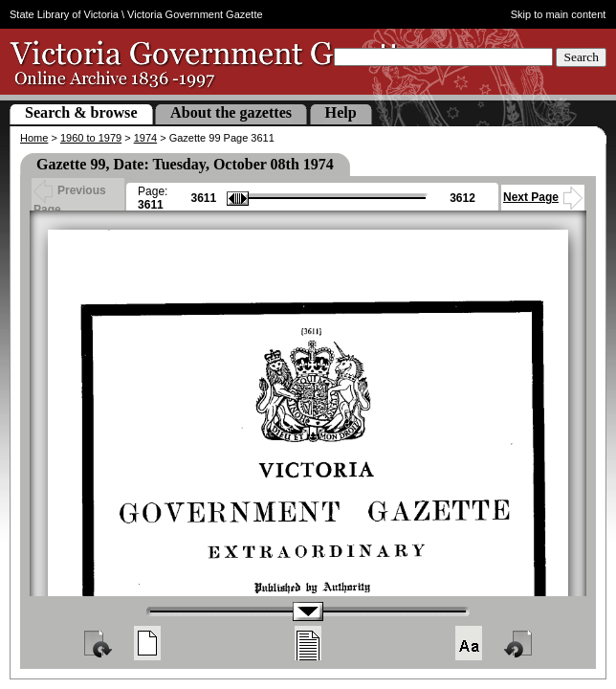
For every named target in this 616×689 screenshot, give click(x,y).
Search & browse (81, 112)
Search (581, 57)
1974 (145, 138)
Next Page (543, 197)
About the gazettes (231, 112)
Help (341, 112)
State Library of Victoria (64, 14)
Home (34, 138)
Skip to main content (559, 14)
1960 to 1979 (91, 138)
